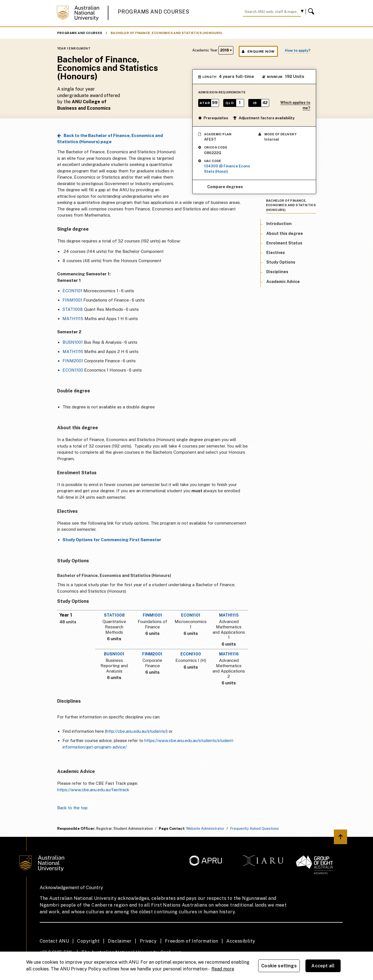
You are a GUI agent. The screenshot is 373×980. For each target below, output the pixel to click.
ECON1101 (72, 291)
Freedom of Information (192, 941)
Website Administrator (205, 829)
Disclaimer (120, 941)
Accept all (323, 966)
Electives (276, 253)
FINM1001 (72, 300)
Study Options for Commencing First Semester (112, 540)
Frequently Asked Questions (255, 829)
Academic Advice (283, 282)
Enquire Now (258, 51)
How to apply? (298, 50)
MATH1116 (73, 351)
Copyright (88, 941)
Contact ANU (54, 941)
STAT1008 (73, 309)
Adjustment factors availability (264, 118)
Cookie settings (279, 966)
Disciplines (277, 272)
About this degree (285, 233)
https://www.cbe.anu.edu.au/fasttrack (93, 790)
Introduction (279, 224)
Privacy (148, 941)
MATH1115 (73, 319)
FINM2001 (73, 361)
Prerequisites (213, 118)
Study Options (281, 262)
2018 (226, 50)
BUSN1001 (73, 342)
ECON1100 (73, 370)
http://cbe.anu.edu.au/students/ (136, 731)
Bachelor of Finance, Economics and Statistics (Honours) (166, 33)
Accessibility (241, 941)
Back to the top (72, 808)
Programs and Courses (153, 12)
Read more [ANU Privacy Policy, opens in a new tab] (223, 969)
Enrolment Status (284, 243)
